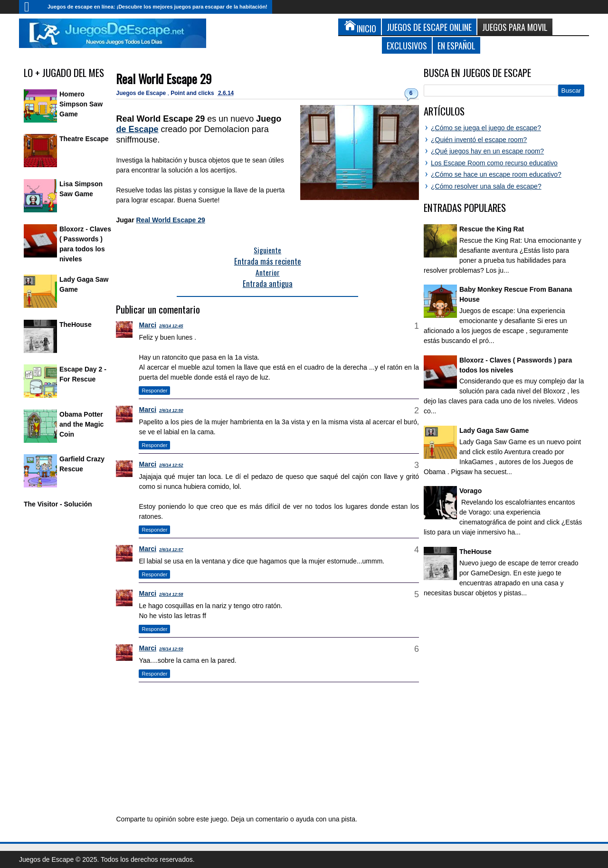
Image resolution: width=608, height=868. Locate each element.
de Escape (137, 129)
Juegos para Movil (515, 27)
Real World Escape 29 (164, 79)
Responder (154, 391)
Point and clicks (193, 93)
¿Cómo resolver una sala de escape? (486, 186)
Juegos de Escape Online (429, 27)
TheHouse (76, 324)
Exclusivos (407, 45)
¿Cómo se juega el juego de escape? (486, 128)
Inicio (31, 7)
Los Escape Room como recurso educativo (494, 163)
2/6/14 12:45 (171, 326)
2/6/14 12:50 (171, 410)
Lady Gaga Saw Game (494, 430)
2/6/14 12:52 (171, 465)
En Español (456, 45)
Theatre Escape (84, 139)
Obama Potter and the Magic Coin (81, 424)
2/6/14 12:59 (171, 649)
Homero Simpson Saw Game (81, 104)
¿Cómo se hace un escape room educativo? (496, 174)
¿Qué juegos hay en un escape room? (487, 151)
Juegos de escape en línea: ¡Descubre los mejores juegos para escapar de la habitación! (157, 7)
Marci (147, 325)
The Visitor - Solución (58, 504)
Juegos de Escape (142, 93)
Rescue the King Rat (492, 229)
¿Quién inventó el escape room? (479, 140)
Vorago (470, 491)
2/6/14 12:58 (171, 594)
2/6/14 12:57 (171, 550)
